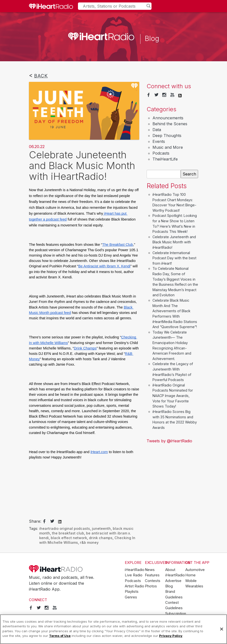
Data (157, 130)
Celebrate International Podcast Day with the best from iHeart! (174, 258)
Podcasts (161, 153)
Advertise (173, 581)
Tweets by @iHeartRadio (169, 441)
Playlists (132, 592)
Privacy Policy (171, 636)
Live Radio (134, 575)
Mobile (191, 581)
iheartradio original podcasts (65, 528)
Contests (153, 581)
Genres (131, 597)
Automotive (195, 570)
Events (159, 141)
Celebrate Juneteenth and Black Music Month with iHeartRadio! (174, 242)
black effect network (69, 538)
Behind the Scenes (170, 124)
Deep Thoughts (167, 136)
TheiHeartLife (165, 159)
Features (152, 575)
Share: (35, 521)
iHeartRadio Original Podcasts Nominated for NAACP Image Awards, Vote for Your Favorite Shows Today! (173, 396)
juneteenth (101, 528)
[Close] (222, 629)
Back (41, 76)
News (150, 570)
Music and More (168, 147)
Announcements (168, 118)
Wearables (194, 586)
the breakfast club (68, 533)
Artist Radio (134, 586)
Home (190, 575)
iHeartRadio (56, 569)
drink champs (101, 538)
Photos (151, 586)
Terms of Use (60, 636)
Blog (169, 586)
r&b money (89, 542)
